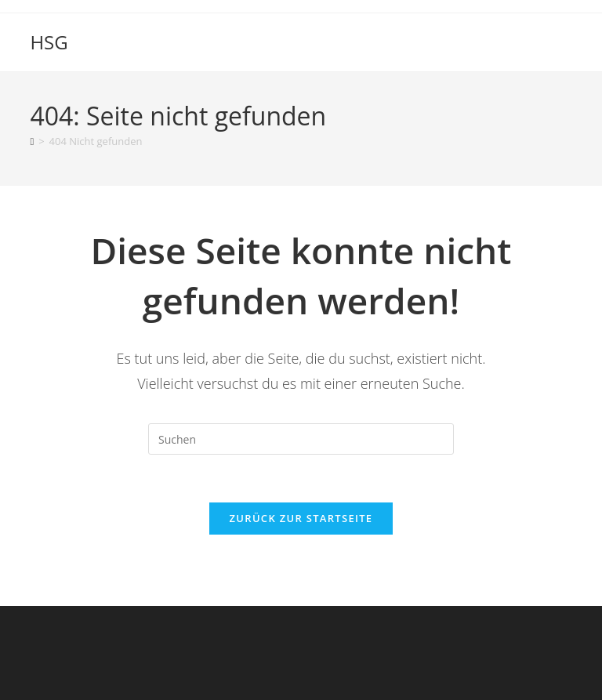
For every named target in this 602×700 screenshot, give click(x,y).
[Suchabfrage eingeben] (301, 439)
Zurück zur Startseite (301, 518)
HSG (49, 42)
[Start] (32, 141)
